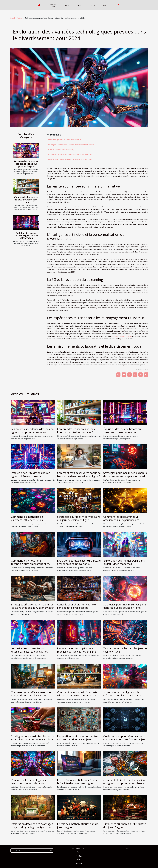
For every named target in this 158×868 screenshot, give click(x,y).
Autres (106, 5)
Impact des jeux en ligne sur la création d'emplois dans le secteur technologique (123, 695)
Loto (93, 5)
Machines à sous (53, 5)
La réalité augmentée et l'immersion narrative (65, 140)
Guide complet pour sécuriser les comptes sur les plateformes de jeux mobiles (125, 739)
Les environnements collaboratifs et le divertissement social (70, 159)
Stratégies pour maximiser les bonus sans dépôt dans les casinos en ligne (33, 738)
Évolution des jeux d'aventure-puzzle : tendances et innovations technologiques (79, 564)
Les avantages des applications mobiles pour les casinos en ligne (77, 650)
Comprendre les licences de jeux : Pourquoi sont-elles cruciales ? (26, 200)
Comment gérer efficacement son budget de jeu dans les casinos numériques (31, 695)
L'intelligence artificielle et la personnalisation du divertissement (71, 145)
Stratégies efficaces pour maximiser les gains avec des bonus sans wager (32, 606)
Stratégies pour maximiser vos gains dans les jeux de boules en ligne (125, 606)
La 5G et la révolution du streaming (61, 150)
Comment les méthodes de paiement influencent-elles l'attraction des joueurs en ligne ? (31, 520)
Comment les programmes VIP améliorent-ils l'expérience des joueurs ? (121, 520)
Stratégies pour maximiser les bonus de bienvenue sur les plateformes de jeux (125, 476)
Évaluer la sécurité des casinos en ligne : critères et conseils (31, 474)
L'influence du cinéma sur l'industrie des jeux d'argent (125, 825)
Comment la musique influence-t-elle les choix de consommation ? (77, 694)
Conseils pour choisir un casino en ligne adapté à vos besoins (77, 606)
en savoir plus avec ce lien (121, 336)
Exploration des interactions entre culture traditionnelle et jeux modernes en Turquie (77, 739)
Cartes (80, 5)
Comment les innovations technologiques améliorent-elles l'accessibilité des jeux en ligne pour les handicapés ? (32, 565)
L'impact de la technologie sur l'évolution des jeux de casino (29, 782)
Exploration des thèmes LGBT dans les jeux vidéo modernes (124, 562)
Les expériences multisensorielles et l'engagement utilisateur (70, 154)
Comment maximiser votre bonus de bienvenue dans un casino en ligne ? (79, 474)
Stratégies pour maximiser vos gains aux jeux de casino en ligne (79, 518)
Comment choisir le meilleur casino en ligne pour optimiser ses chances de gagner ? (124, 783)
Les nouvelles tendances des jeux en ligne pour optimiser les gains (26, 164)
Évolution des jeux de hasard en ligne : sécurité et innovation (26, 236)
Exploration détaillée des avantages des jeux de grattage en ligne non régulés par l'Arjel (32, 827)
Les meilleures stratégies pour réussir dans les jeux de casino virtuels (29, 652)
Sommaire (55, 135)
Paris (67, 5)
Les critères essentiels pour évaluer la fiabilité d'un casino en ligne (78, 782)
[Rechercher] (32, 850)
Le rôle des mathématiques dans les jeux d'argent (78, 825)
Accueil (12, 18)
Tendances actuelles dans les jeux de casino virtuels (125, 650)
